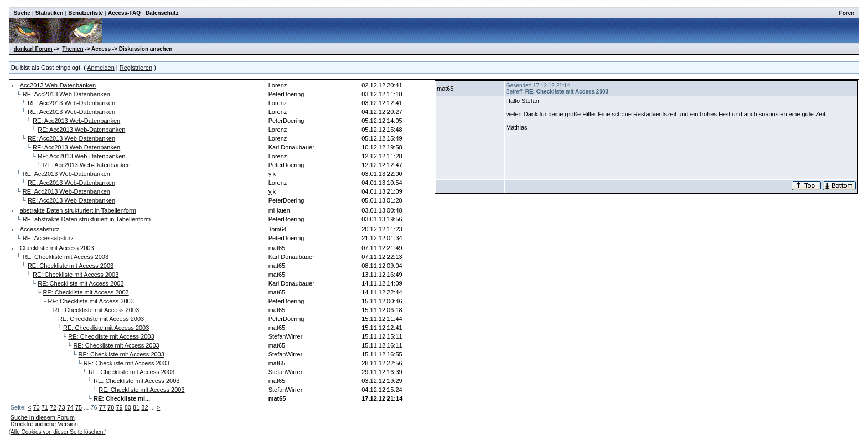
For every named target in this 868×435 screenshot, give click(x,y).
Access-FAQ (124, 13)
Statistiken (50, 13)
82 (144, 407)
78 (111, 407)
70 (36, 407)
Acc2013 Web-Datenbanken (58, 85)
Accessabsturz (40, 229)
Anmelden (101, 68)
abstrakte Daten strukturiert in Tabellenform (78, 210)
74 (70, 407)
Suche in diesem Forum (43, 417)
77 (102, 407)
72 (53, 407)
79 (119, 407)
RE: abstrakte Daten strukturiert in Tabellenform (87, 219)
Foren (847, 13)
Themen (73, 49)
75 (79, 407)
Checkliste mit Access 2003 (57, 248)
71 (45, 407)
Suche (22, 13)
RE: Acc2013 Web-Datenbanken (66, 94)
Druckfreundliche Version (44, 424)
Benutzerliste (86, 13)
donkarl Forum (33, 49)
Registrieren (136, 68)
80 (128, 407)
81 (136, 407)
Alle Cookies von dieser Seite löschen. (58, 432)
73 (61, 407)
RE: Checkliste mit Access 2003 (66, 257)
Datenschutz (162, 13)
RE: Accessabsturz (48, 238)
